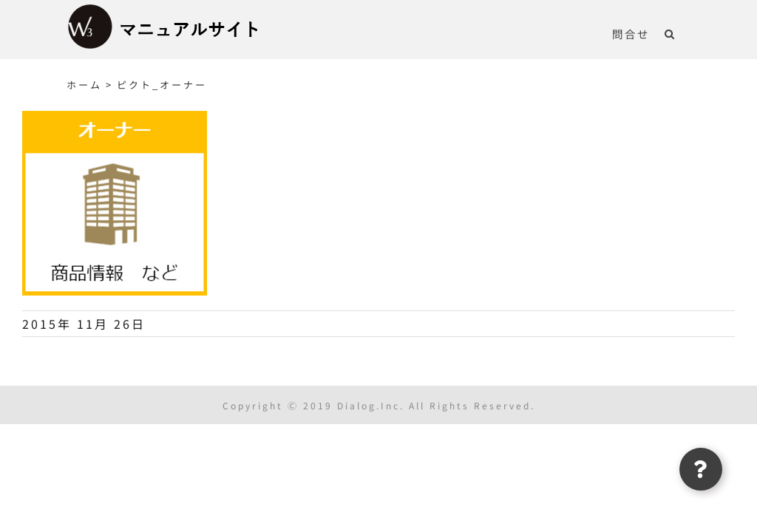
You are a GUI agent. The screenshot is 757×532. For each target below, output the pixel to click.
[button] (670, 33)
